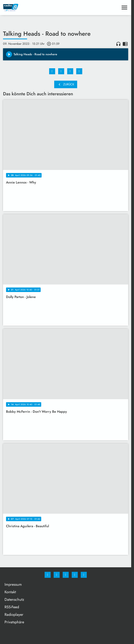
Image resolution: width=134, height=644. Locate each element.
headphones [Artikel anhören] (118, 44)
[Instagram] (57, 575)
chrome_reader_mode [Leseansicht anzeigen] (125, 44)
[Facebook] (48, 575)
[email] (84, 575)
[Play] (9, 54)
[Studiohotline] (75, 575)
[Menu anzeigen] (124, 8)
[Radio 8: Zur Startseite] (34, 8)
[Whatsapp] (66, 575)
